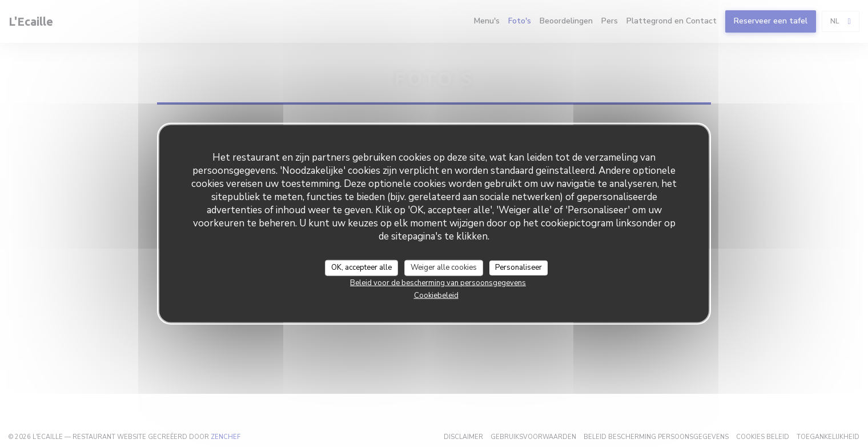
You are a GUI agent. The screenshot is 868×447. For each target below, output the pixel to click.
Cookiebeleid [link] (436, 295)
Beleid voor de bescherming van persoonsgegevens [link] (438, 282)
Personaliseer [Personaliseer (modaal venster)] (519, 268)
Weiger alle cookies (444, 268)
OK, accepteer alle (361, 268)
